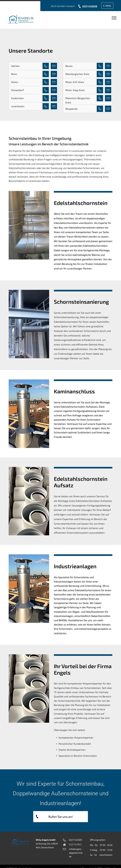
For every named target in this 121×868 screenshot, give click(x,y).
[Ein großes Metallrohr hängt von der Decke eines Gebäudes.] (29, 324)
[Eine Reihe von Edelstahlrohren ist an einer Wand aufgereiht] (29, 225)
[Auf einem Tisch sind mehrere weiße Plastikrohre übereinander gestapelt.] (29, 501)
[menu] (114, 18)
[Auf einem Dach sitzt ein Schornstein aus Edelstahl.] (29, 414)
